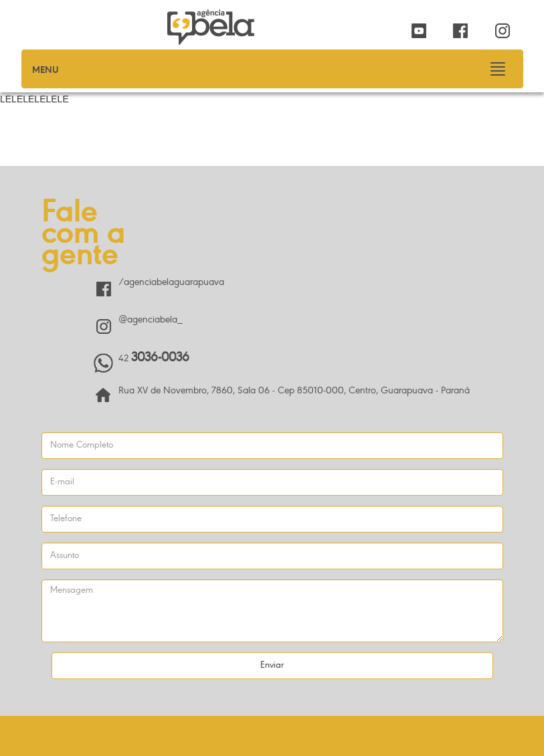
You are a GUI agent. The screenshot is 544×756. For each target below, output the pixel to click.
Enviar (272, 666)
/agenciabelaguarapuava (171, 283)
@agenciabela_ (151, 320)
